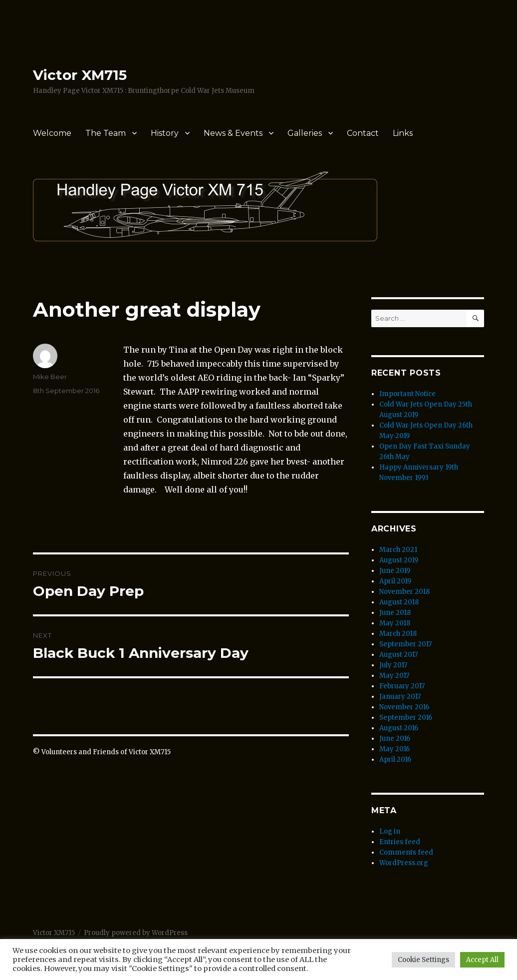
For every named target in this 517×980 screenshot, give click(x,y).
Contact (363, 133)
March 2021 (398, 550)
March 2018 (398, 634)
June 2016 (395, 738)
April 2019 (395, 581)
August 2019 (399, 560)
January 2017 (400, 697)
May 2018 (395, 623)
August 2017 (398, 655)
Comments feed (406, 852)
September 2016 (406, 718)
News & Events (233, 133)
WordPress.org (404, 863)
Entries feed (400, 842)
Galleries (305, 133)
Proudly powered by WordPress (136, 933)
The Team (106, 133)
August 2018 (399, 602)
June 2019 (395, 571)
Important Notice (407, 394)
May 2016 (394, 749)
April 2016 (395, 759)
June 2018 (395, 613)
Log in (390, 831)
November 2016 (404, 707)
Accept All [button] (482, 960)
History (165, 133)
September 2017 (405, 644)
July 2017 (393, 665)
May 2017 (394, 676)
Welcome (52, 133)
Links (403, 133)
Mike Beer (50, 377)
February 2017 (402, 686)
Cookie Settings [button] (423, 960)
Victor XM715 (80, 75)
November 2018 (404, 592)
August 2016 (399, 728)
